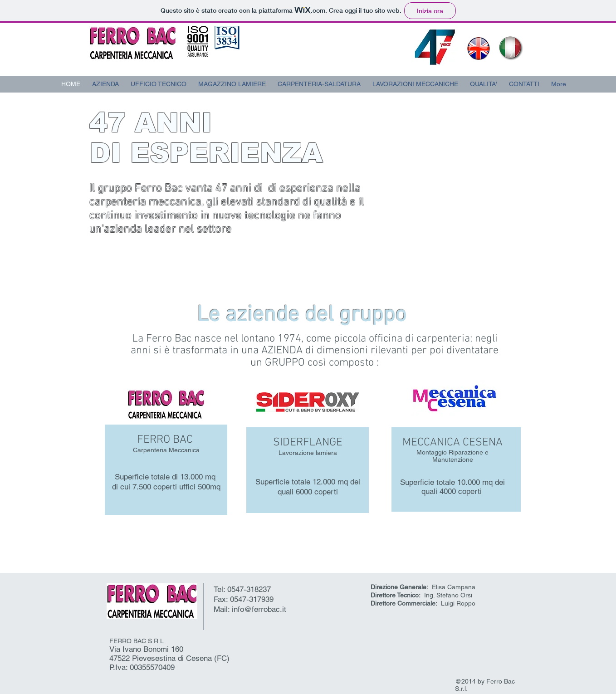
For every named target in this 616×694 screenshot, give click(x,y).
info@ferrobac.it (259, 609)
